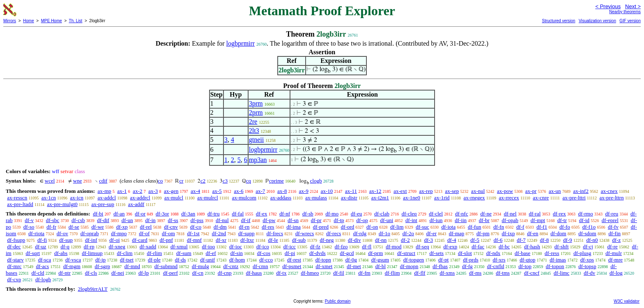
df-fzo (341, 247)
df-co (196, 227)
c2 (203, 181)
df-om (168, 233)
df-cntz (231, 266)
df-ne (486, 214)
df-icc (290, 247)
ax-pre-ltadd (20, 204)
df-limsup (92, 253)
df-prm (375, 253)
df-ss (173, 220)
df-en (532, 233)
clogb (316, 181)
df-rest (294, 260)
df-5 (475, 240)
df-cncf (532, 273)
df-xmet (324, 266)
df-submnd (166, 266)
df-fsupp (16, 240)
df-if (246, 220)
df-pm (483, 233)
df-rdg (360, 233)
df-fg (467, 266)
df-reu (612, 214)
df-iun (436, 220)
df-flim (392, 273)
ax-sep (452, 191)
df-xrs (499, 260)
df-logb (43, 279)
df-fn (499, 227)
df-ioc (236, 247)
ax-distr (349, 198)
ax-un (555, 191)
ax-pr (531, 191)
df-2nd (219, 233)
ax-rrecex (509, 198)
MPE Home (52, 21)
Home (29, 21)
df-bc (504, 247)
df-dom (558, 233)
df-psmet (292, 266)
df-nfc (462, 214)
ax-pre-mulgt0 (62, 204)
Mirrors (10, 21)
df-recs (333, 233)
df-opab (510, 220)
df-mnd (132, 266)
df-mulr (614, 253)
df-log (616, 273)
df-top (525, 266)
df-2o (408, 233)
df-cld (38, 273)
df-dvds (317, 253)
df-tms (503, 273)
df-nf (285, 214)
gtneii (256, 140)
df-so (29, 227)
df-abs (61, 253)
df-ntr (64, 273)
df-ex (261, 214)
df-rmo (586, 214)
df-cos (264, 253)
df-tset (127, 260)
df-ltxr (247, 240)
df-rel (146, 227)
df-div (354, 240)
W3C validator (627, 301)
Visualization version (597, 21)
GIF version (630, 21)
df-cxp (14, 279)
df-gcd (347, 253)
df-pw (269, 220)
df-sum (184, 253)
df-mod (393, 247)
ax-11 (351, 191)
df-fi (42, 240)
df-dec (14, 247)
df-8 (545, 240)
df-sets (437, 253)
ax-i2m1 (380, 198)
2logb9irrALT (92, 289)
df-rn (244, 227)
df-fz (315, 247)
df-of (144, 233)
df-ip (100, 260)
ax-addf (136, 204)
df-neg (327, 240)
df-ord (348, 227)
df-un (127, 220)
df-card (140, 240)
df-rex (559, 214)
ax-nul (478, 191)
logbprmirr (240, 43)
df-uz (40, 247)
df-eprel (610, 220)
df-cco (266, 260)
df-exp (450, 247)
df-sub (299, 240)
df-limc (561, 273)
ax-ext (400, 191)
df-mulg (200, 266)
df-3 (428, 240)
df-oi (114, 240)
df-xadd (148, 247)
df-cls (91, 273)
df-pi (290, 253)
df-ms (475, 273)
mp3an (258, 160)
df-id (584, 220)
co (160, 181)
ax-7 (260, 191)
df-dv (589, 273)
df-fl (367, 247)
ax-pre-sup (103, 204)
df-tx (281, 273)
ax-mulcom (244, 198)
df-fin (614, 233)
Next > (633, 6)
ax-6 (239, 191)
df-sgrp (103, 266)
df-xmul (179, 247)
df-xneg (117, 247)
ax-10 (327, 191)
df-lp (144, 273)
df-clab (382, 214)
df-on (372, 227)
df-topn (323, 260)
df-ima (293, 227)
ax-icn (77, 198)
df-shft (562, 247)
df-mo (332, 214)
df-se (74, 227)
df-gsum (380, 260)
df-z (616, 240)
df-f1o (589, 227)
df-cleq (409, 214)
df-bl (381, 266)
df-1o (384, 233)
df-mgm (72, 266)
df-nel (510, 214)
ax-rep (426, 191)
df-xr (221, 240)
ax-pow (505, 191)
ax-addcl (107, 198)
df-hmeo (310, 273)
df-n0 (592, 240)
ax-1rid (442, 198)
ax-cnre (541, 198)
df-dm (220, 227)
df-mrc (14, 266)
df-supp (246, 233)
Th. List (76, 21)
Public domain (338, 301)
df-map (457, 233)
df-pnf (167, 240)
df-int (411, 220)
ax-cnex (609, 191)
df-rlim (154, 253)
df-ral (535, 214)
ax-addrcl (140, 198)
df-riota (36, 233)
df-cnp (225, 273)
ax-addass (281, 198)
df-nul (222, 220)
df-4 (452, 240)
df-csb (78, 220)
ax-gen (171, 191)
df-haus (254, 273)
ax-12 (375, 191)
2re (253, 122)
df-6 (498, 240)
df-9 (568, 240)
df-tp (339, 220)
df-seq (422, 247)
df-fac (478, 247)
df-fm (364, 273)
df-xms (447, 273)
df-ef (211, 253)
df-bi (98, 214)
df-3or (162, 214)
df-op (362, 220)
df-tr (562, 220)
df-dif (103, 220)
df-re (613, 247)
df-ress (552, 253)
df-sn (293, 220)
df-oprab (90, 233)
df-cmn (260, 266)
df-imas (558, 260)
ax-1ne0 (412, 198)
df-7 (521, 240)
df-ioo (209, 247)
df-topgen (414, 260)
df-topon (555, 266)
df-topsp (587, 266)
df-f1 (542, 227)
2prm (256, 112)
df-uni (387, 220)
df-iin (461, 220)
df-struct (406, 253)
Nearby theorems (625, 12)
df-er (431, 233)
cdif (103, 181)
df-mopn (409, 266)
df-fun (475, 227)
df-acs (42, 266)
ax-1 (122, 191)
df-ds (181, 260)
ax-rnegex (474, 198)
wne (78, 181)
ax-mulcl (174, 198)
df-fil (339, 273)
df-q (65, 247)
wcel (50, 181)
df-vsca (73, 260)
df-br (484, 220)
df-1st (193, 233)
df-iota (449, 227)
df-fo (565, 227)
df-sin (237, 253)
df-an (119, 214)
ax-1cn (49, 198)
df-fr (51, 227)
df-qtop (527, 260)
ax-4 (195, 191)
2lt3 (254, 131)
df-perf (170, 273)
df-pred (321, 227)
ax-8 (282, 191)
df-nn (381, 240)
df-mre (615, 260)
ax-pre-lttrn (611, 198)
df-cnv (171, 227)
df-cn (198, 273)
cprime (276, 181)
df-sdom (587, 233)
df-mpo (119, 233)
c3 (225, 181)
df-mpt (538, 220)
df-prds (471, 260)
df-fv (613, 227)
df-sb (308, 214)
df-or (140, 214)
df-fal (238, 214)
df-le (273, 240)
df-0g (351, 260)
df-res (268, 227)
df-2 (405, 240)
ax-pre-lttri (574, 198)
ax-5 (217, 191)
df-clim (124, 253)
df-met (354, 266)
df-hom (237, 260)
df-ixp (508, 233)
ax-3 (153, 191)
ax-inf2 (581, 191)
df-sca (44, 260)
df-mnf (194, 240)
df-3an (188, 214)
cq (248, 181)
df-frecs (275, 233)
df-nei (118, 273)
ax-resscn (17, 198)
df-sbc (53, 220)
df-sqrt (33, 253)
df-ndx (493, 253)
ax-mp (105, 191)
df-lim (397, 227)
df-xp (122, 227)
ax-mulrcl (208, 198)
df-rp (89, 247)
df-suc (422, 227)
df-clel (436, 214)
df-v (29, 220)
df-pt (443, 260)
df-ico (263, 247)
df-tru (214, 214)
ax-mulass (316, 198)
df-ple (154, 260)
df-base (522, 253)
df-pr (316, 220)
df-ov (62, 233)
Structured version (558, 21)
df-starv (15, 260)
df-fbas (440, 266)
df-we (98, 227)
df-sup (66, 240)
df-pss (197, 220)
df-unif (207, 260)
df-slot (465, 253)
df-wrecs (305, 233)
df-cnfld (496, 266)
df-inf (91, 240)
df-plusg (582, 253)
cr (181, 181)
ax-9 (304, 191)
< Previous (608, 6)
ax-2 (137, 191)
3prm (256, 103)
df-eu (356, 214)
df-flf (420, 273)
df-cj (588, 247)
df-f (520, 227)
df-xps (587, 260)
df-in (151, 220)
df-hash (532, 247)
